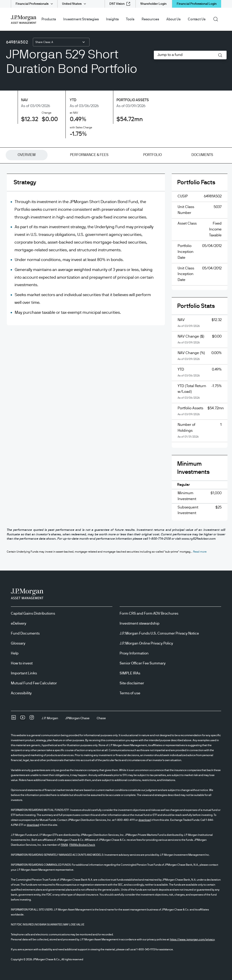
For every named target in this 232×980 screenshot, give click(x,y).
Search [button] (217, 19)
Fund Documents (25, 633)
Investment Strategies (81, 19)
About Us (173, 19)
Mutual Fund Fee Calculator (34, 683)
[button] (220, 55)
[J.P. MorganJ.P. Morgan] (50, 718)
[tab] (27, 155)
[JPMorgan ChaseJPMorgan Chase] (77, 718)
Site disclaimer (132, 683)
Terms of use (130, 693)
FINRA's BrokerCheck (82, 845)
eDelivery (19, 623)
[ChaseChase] (101, 718)
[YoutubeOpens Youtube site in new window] (23, 719)
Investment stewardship (140, 623)
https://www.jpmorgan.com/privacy (192, 939)
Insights (112, 19)
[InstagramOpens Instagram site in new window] (32, 719)
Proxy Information (134, 653)
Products (49, 19)
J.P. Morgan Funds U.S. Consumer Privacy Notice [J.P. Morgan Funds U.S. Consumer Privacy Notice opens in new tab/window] (159, 633)
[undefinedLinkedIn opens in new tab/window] (14, 719)
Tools (130, 19)
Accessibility (21, 693)
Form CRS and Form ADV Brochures (149, 613)
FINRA (64, 845)
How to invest (22, 663)
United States (72, 4)
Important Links (24, 673)
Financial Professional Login (197, 4)
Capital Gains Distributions (33, 613)
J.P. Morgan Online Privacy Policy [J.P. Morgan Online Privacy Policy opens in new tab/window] (146, 643)
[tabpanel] (116, 351)
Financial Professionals (32, 4)
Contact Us (197, 19)
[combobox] (61, 42)
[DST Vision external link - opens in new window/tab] (120, 4)
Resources (150, 19)
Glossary (18, 643)
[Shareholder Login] (153, 4)
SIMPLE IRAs (130, 673)
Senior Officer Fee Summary (143, 663)
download (145, 820)
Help (15, 653)
